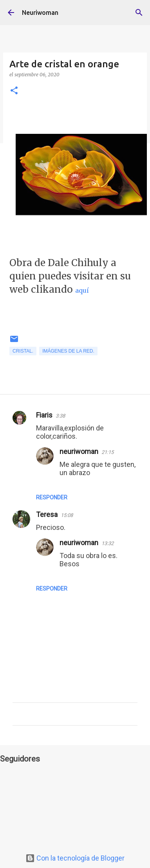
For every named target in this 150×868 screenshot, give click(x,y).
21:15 (108, 452)
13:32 (108, 543)
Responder (52, 497)
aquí (82, 290)
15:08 (67, 515)
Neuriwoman (40, 13)
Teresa (47, 514)
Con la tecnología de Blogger (75, 858)
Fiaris (44, 415)
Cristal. (23, 351)
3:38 (60, 416)
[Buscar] (139, 13)
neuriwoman (79, 451)
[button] (14, 91)
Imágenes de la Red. (68, 351)
